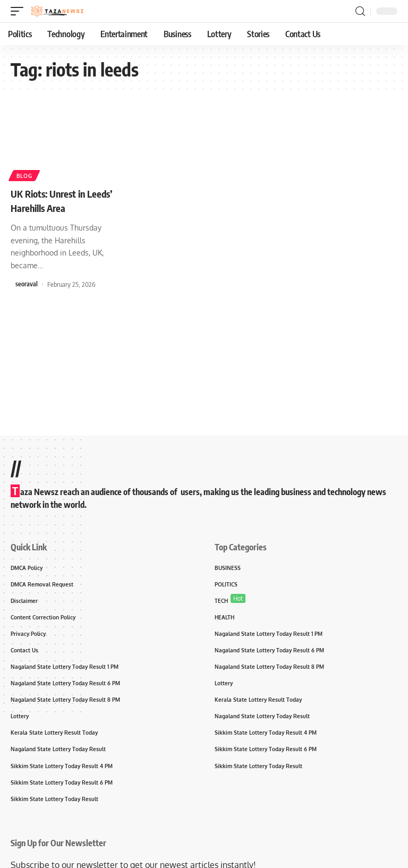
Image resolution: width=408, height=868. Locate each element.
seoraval (27, 284)
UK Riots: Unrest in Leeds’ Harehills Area (67, 200)
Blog (25, 175)
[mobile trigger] (20, 11)
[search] (360, 11)
